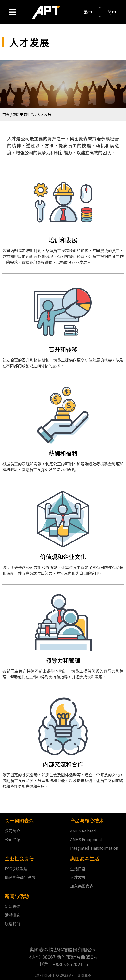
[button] (88, 12)
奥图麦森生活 (23, 114)
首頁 (6, 114)
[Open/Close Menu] (12, 12)
